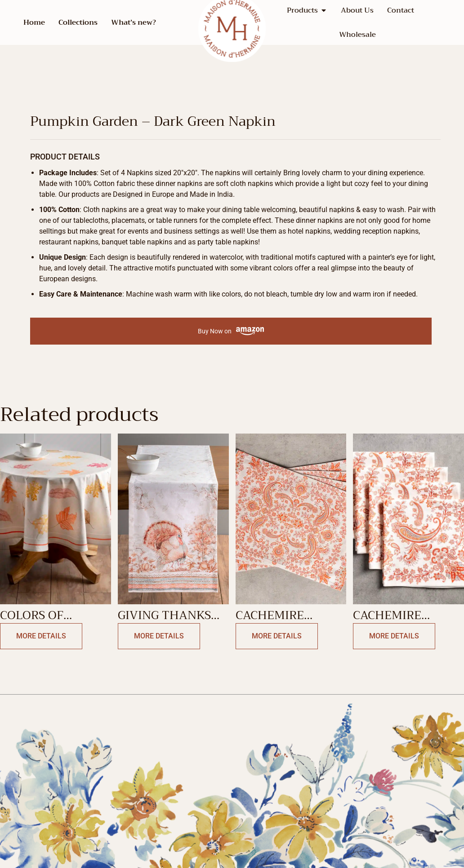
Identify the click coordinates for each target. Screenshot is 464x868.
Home (34, 22)
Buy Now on (231, 331)
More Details (41, 636)
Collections (78, 22)
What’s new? (134, 22)
